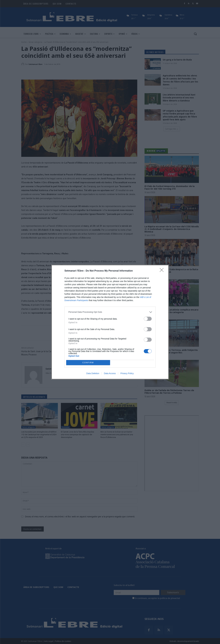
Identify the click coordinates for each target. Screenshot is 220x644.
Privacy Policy (127, 373)
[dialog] (110, 322)
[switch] (148, 319)
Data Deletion (93, 373)
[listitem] (110, 312)
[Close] (163, 271)
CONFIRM (88, 363)
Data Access (110, 373)
